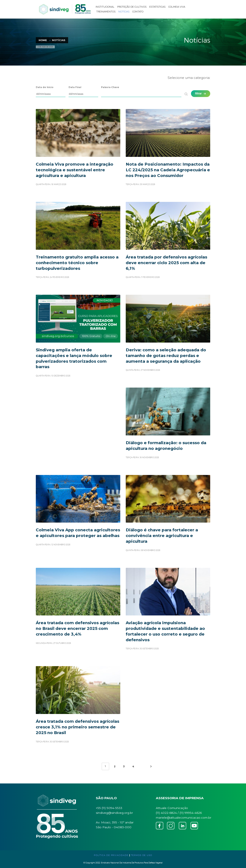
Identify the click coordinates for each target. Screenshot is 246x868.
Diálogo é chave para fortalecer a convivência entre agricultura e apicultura (162, 536)
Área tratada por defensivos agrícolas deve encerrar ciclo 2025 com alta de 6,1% (166, 263)
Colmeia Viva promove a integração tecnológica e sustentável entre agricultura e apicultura (75, 170)
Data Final (75, 87)
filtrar (201, 94)
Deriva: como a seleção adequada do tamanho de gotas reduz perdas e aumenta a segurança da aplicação (166, 356)
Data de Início (45, 87)
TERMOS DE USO (142, 855)
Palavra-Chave (110, 87)
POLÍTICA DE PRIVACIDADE (111, 855)
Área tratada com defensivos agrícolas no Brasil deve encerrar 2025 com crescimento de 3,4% (77, 628)
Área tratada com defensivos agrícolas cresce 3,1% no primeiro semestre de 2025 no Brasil (77, 727)
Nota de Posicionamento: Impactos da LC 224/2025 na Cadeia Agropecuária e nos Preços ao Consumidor (168, 170)
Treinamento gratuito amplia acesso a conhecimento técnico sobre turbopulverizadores (77, 263)
